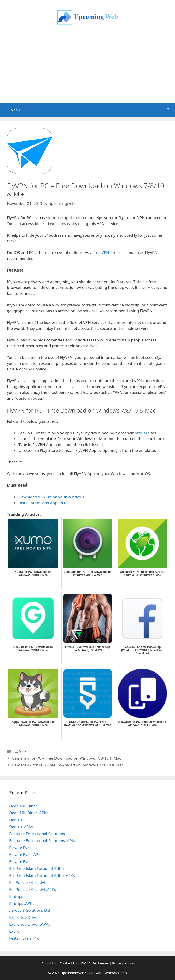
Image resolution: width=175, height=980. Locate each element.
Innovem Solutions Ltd (30, 910)
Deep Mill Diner (23, 806)
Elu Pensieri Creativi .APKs (33, 889)
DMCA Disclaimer (95, 963)
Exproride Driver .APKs (30, 924)
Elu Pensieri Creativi (27, 882)
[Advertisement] (87, 69)
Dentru (15, 820)
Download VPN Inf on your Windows (51, 497)
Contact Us (68, 963)
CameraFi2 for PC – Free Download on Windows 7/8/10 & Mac (68, 765)
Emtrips (16, 896)
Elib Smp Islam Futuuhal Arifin (36, 868)
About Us (49, 963)
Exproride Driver (24, 917)
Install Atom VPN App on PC (44, 503)
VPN (105, 252)
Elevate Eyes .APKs (26, 855)
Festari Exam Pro (24, 938)
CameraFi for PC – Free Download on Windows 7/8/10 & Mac (67, 758)
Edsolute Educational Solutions (37, 834)
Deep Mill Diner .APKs (29, 813)
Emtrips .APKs (22, 903)
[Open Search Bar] (168, 110)
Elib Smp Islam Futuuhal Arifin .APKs (42, 876)
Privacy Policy (123, 963)
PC (14, 751)
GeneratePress (115, 973)
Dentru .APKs (21, 827)
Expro (14, 931)
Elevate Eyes (20, 848)
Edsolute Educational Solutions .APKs (43, 841)
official (141, 433)
